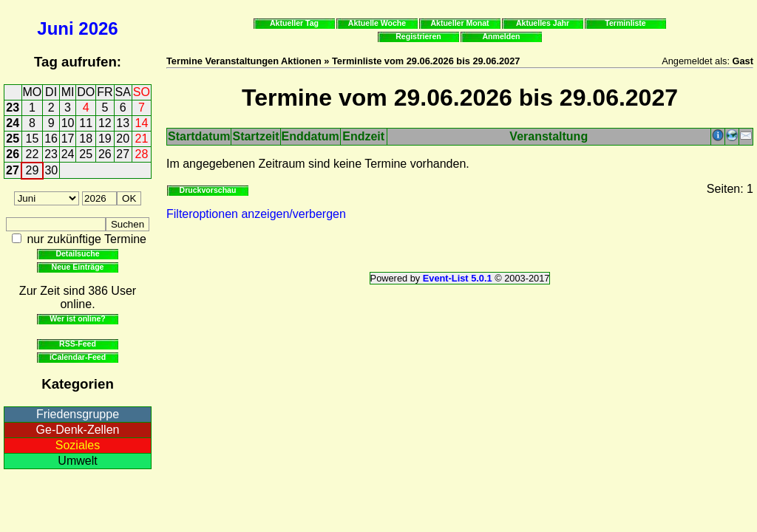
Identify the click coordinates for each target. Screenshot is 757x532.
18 (86, 139)
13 (123, 123)
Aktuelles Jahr (543, 23)
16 (51, 139)
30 (51, 170)
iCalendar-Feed (78, 357)
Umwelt (77, 461)
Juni (55, 28)
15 (33, 139)
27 (123, 154)
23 (13, 108)
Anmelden (502, 36)
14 (142, 123)
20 (123, 139)
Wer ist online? (77, 318)
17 (68, 139)
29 (33, 170)
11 (86, 123)
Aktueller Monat (459, 23)
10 (68, 123)
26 (13, 154)
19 (105, 139)
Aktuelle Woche (377, 23)
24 (13, 123)
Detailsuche (77, 253)
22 (33, 154)
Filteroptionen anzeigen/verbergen (256, 214)
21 (142, 139)
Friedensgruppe (78, 414)
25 (13, 139)
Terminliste (625, 23)
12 (105, 123)
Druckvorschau (208, 190)
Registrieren (418, 36)
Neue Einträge (78, 267)
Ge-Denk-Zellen (78, 430)
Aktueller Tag (294, 23)
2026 (98, 28)
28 (142, 154)
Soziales (78, 445)
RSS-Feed (78, 344)
